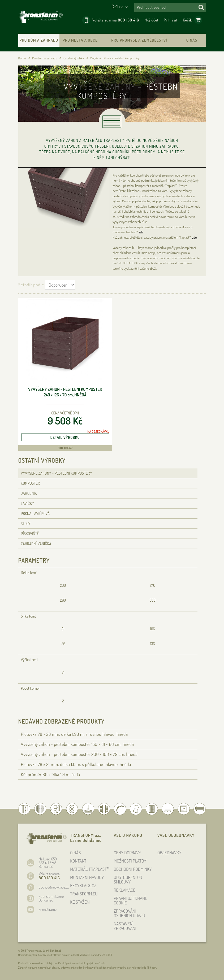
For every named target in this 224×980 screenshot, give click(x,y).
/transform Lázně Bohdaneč (51, 898)
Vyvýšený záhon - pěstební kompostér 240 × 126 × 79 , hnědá (65, 392)
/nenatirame (48, 909)
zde (141, 232)
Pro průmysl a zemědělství (139, 40)
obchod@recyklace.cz (54, 887)
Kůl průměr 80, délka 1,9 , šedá (51, 774)
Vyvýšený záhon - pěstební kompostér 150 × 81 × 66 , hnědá (77, 744)
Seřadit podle (31, 285)
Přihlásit (171, 20)
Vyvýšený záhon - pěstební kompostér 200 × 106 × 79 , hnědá (79, 754)
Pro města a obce (80, 40)
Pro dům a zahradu (39, 40)
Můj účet (151, 20)
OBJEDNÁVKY (169, 853)
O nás (192, 40)
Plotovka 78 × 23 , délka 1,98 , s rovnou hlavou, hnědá (74, 734)
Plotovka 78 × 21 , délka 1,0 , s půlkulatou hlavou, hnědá (76, 764)
